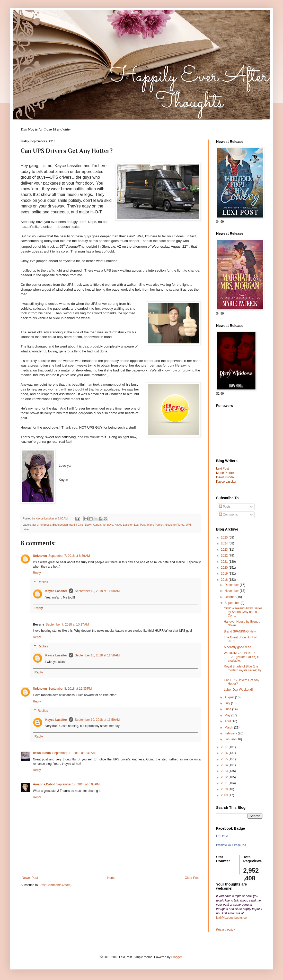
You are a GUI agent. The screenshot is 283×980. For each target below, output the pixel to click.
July (228, 703)
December (232, 585)
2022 (225, 556)
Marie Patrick (155, 525)
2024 (225, 543)
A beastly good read (237, 647)
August (230, 697)
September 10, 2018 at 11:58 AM (97, 591)
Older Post (192, 878)
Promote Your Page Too (231, 845)
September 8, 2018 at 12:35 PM (70, 689)
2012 (225, 777)
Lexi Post (140, 525)
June (228, 709)
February (231, 733)
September (233, 603)
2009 (225, 795)
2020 (225, 568)
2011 (225, 783)
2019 (225, 574)
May (228, 715)
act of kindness (42, 525)
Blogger (177, 957)
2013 (225, 771)
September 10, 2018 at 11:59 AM (97, 720)
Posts (225, 507)
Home (111, 878)
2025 (225, 537)
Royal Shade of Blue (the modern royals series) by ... (243, 670)
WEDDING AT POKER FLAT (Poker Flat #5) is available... (242, 657)
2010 (225, 789)
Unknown (40, 556)
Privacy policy (225, 930)
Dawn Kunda (93, 525)
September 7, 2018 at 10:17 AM (67, 625)
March (229, 727)
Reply (37, 573)
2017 (225, 747)
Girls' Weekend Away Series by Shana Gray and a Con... (243, 612)
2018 (225, 580)
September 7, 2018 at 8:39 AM (69, 556)
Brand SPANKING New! (240, 631)
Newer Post (30, 878)
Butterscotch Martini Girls (68, 525)
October (231, 597)
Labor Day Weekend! (238, 690)
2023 (225, 550)
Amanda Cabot (44, 784)
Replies (43, 582)
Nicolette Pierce (175, 525)
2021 (225, 562)
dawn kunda (42, 753)
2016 (225, 753)
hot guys (108, 525)
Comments (228, 515)
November (232, 591)
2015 (225, 759)
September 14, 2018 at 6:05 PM (78, 784)
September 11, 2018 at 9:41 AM (74, 753)
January (231, 739)
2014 (225, 765)
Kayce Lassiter (123, 525)
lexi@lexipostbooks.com (233, 918)
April (228, 721)
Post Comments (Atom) (55, 885)
